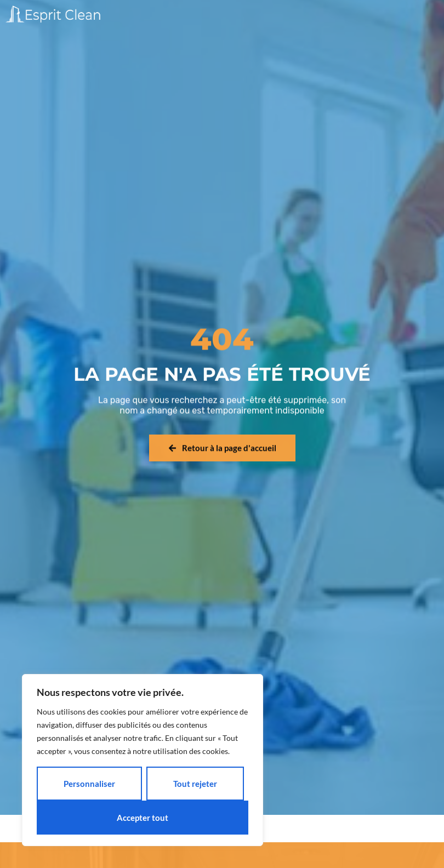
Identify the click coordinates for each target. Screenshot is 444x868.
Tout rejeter (195, 784)
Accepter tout (143, 818)
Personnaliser (89, 784)
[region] (143, 760)
